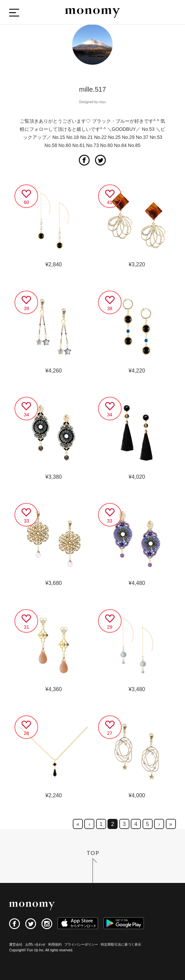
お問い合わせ (35, 944)
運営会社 (16, 944)
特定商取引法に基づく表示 (121, 944)
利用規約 (55, 944)
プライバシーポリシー (81, 944)
